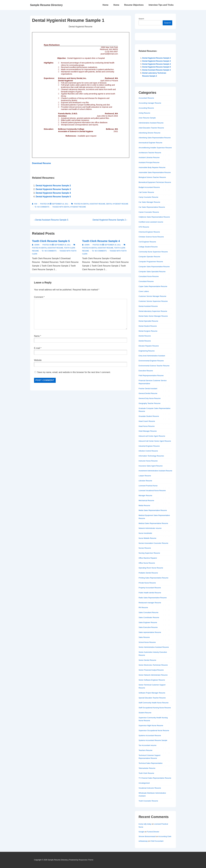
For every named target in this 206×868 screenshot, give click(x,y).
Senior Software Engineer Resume (152, 680)
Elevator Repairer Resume (149, 346)
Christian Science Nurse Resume (151, 237)
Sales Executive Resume (148, 627)
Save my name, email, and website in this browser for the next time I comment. (74, 372)
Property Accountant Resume (150, 588)
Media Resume (144, 505)
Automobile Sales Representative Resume (155, 172)
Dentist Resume (145, 336)
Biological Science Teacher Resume (152, 177)
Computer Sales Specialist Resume (152, 272)
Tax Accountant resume (147, 745)
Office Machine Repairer (148, 558)
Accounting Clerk (165, 836)
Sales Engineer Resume (148, 622)
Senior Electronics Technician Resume (153, 665)
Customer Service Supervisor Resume (153, 301)
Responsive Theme (86, 860)
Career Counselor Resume (149, 212)
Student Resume (145, 713)
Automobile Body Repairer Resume (152, 167)
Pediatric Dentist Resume (148, 573)
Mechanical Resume (146, 500)
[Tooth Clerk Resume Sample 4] (113, 245)
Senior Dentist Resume (147, 660)
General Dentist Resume (148, 393)
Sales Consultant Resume (148, 612)
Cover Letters (144, 291)
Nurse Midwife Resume (147, 538)
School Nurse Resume (147, 642)
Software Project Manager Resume (152, 693)
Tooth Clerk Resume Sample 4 (101, 241)
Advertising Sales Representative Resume (155, 138)
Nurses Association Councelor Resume (153, 543)
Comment (39, 297)
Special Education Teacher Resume (152, 698)
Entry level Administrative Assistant (152, 356)
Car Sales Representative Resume (152, 207)
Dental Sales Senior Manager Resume (153, 316)
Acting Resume (144, 113)
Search (141, 19)
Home (105, 5)
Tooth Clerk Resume (146, 773)
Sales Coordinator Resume (149, 617)
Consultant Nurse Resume (149, 276)
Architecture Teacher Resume (150, 153)
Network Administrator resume (150, 528)
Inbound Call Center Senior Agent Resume (155, 441)
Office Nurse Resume (147, 563)
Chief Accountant (157, 841)
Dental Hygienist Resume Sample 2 (53, 186)
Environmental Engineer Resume (151, 361)
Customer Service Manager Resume (152, 296)
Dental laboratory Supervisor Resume (153, 311)
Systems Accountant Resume (150, 735)
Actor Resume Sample (147, 118)
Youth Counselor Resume (148, 801)
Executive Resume (146, 371)
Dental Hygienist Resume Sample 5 (53, 197)
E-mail (37, 348)
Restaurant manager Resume (150, 603)
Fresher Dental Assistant (148, 389)
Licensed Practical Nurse (148, 486)
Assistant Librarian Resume (149, 157)
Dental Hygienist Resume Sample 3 (53, 189)
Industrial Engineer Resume (149, 446)
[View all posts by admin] (36, 245)
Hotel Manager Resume (148, 431)
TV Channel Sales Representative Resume (155, 778)
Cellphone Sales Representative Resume (154, 217)
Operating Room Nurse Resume (151, 568)
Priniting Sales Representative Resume (153, 578)
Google (141, 832)
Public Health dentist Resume (150, 593)
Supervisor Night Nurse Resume (151, 725)
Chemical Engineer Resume (149, 232)
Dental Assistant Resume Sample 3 (156, 70)
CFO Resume (144, 227)
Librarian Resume (145, 481)
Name (37, 336)
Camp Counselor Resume (148, 197)
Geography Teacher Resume (150, 403)
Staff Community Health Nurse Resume (154, 703)
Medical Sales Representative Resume (153, 523)
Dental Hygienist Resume (117, 204)
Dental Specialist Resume (148, 321)
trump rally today (145, 824)
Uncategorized (144, 783)
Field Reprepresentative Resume (151, 376)
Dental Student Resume (148, 326)
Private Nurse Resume (147, 583)
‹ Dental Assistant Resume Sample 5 (51, 220)
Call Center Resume (146, 192)
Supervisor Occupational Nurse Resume (154, 730)
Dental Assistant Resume (94, 204)
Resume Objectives (134, 5)
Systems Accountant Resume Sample (153, 740)
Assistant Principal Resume (149, 162)
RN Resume (143, 607)
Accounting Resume (146, 108)
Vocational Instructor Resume (150, 788)
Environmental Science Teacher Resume (154, 366)
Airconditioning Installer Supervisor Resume (155, 148)
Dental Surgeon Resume (148, 331)
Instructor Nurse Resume (148, 461)
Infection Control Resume (148, 451)
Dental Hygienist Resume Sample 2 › (110, 220)
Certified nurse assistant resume (151, 222)
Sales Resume (144, 637)
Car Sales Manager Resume (149, 202)
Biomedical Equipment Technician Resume (155, 182)
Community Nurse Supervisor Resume (153, 252)
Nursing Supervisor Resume (149, 553)
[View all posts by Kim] (35, 204)
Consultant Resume (146, 281)
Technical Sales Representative (150, 763)
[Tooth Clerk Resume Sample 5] (62, 245)
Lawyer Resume (145, 476)
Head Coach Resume (147, 421)
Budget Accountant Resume (149, 187)
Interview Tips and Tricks (161, 5)
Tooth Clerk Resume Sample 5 (51, 241)
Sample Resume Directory (46, 5)
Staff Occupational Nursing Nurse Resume (155, 708)
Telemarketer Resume (147, 768)
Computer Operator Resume (149, 257)
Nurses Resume (145, 548)
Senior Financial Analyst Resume (151, 670)
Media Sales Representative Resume (153, 510)
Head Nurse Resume (147, 426)
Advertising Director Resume (149, 133)
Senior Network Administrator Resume (153, 675)
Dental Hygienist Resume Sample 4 (53, 193)
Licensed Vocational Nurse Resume (152, 491)
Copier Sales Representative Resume (153, 286)
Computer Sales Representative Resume (154, 267)
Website (38, 360)
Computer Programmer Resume (151, 262)
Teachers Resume (146, 750)
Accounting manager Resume (150, 103)
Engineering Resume (147, 351)
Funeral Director (153, 832)
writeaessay (143, 841)
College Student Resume (148, 247)
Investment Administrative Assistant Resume (155, 471)
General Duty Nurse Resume (150, 398)
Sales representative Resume (150, 632)
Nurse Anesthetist (145, 533)
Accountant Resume (146, 98)
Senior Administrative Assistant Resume (154, 647)
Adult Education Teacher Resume (151, 128)
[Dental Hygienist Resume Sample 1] (60, 204)
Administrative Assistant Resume (151, 123)
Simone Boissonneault (147, 836)
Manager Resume (145, 496)
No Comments (43, 207)
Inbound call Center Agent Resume (152, 436)
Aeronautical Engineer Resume (150, 143)
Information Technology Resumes (151, 456)
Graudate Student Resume (149, 416)
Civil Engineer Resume (147, 242)
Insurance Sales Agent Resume (151, 466)
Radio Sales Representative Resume (153, 598)
